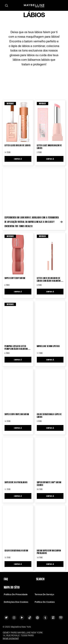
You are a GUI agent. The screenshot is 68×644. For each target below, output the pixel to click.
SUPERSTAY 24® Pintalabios (16, 482)
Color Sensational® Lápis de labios (49, 415)
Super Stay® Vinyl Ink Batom (17, 414)
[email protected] (11, 638)
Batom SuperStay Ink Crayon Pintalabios (49, 552)
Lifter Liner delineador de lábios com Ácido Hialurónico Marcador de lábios (50, 279)
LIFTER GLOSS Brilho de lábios (17, 145)
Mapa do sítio (12, 587)
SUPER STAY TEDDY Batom (15, 278)
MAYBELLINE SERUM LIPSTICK (48, 346)
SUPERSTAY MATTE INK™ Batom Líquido (49, 484)
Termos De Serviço (44, 594)
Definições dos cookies (16, 602)
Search (40, 579)
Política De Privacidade (16, 594)
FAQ (6, 579)
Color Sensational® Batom (16, 551)
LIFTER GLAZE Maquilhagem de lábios (49, 147)
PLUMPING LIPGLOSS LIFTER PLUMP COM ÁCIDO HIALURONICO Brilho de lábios (17, 347)
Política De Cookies (45, 602)
